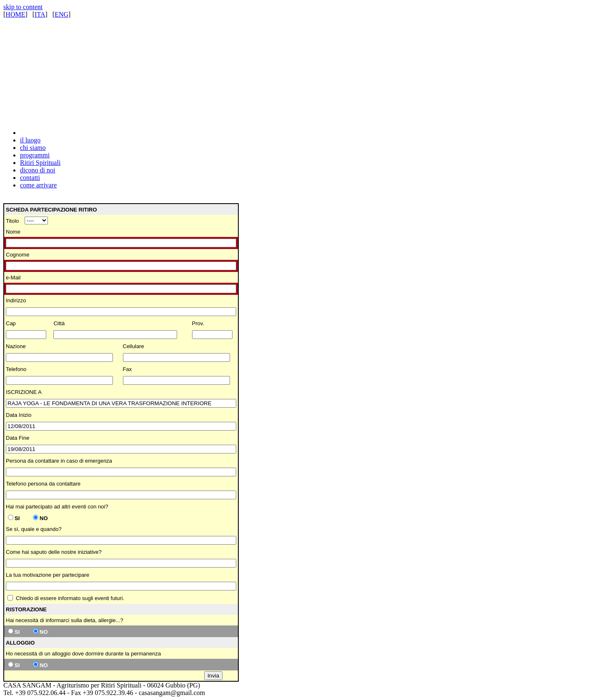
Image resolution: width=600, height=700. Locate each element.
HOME (15, 14)
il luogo (30, 140)
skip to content (23, 7)
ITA (40, 14)
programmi (35, 155)
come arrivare (38, 185)
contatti (30, 178)
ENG (61, 14)
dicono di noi (37, 170)
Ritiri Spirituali (40, 163)
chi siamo (33, 148)
